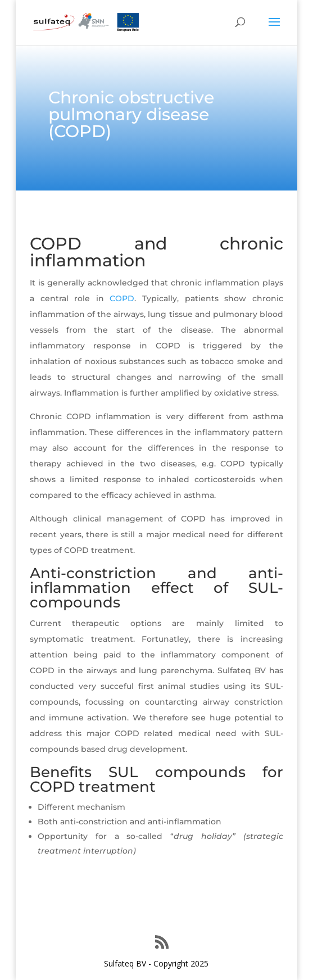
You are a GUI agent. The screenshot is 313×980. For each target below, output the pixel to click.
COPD (122, 298)
